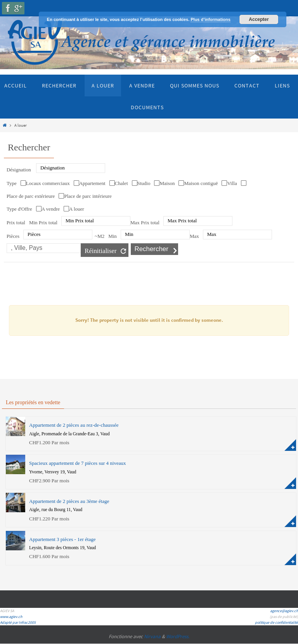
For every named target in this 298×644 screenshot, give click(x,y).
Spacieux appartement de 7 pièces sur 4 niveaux (77, 463)
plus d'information (290, 445)
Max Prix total (145, 223)
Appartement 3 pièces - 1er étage (62, 539)
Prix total (16, 223)
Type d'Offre (19, 209)
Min (113, 236)
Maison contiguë (201, 183)
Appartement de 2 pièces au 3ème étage (69, 501)
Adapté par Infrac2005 (18, 622)
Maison (167, 183)
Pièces (13, 236)
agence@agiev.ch (284, 611)
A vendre (51, 209)
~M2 (100, 236)
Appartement (92, 183)
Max (194, 236)
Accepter (259, 19)
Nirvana (152, 636)
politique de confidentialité (276, 622)
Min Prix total (43, 223)
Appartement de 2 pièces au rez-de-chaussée (74, 425)
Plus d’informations (211, 19)
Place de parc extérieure (31, 196)
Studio (144, 183)
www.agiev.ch (11, 617)
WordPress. (178, 636)
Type (12, 183)
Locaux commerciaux (48, 183)
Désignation (19, 170)
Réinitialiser (101, 251)
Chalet (121, 183)
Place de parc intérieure (88, 196)
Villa (232, 183)
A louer (77, 209)
